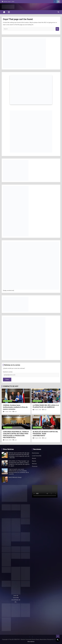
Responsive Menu (59, 2)
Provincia (35, 466)
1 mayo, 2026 (7, 412)
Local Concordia (8, 401)
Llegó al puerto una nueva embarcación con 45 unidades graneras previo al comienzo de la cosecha (19, 472)
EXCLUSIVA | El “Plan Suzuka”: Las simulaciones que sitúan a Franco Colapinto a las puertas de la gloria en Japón (19, 463)
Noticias (34, 464)
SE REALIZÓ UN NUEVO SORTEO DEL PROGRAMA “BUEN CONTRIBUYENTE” (45, 434)
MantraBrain (31, 642)
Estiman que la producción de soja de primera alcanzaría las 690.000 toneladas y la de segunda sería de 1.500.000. (19, 455)
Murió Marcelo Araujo (15, 477)
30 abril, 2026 (37, 410)
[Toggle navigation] (9, 12)
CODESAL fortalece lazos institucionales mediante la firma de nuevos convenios (15, 407)
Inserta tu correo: (8, 372)
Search (57, 29)
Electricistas (36, 453)
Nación (34, 461)
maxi (15, 412)
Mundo (34, 458)
